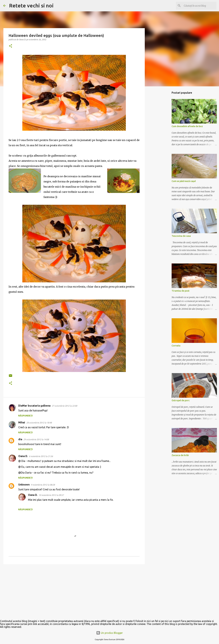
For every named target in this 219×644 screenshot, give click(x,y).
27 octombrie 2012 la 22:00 (64, 406)
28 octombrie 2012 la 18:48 (39, 423)
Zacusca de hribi (180, 455)
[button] (11, 46)
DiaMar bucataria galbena (34, 406)
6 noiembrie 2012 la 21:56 (41, 456)
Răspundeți (25, 416)
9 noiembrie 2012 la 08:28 (43, 485)
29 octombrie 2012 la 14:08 (36, 439)
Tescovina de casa (181, 236)
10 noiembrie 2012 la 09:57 (51, 495)
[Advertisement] (74, 592)
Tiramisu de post (181, 291)
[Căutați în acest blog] (199, 6)
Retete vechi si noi (31, 5)
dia (20, 439)
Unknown (24, 485)
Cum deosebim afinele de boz (187, 126)
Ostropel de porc (181, 400)
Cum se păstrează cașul (184, 181)
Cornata (176, 346)
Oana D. (23, 456)
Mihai (22, 422)
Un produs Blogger (109, 633)
